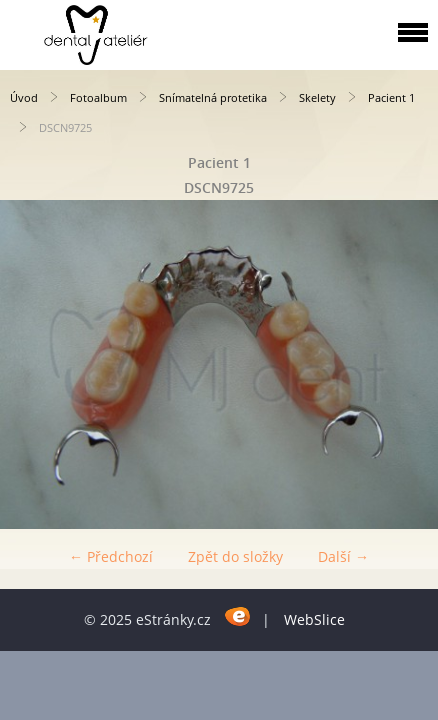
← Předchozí (111, 556)
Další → (343, 556)
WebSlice (314, 619)
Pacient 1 (391, 97)
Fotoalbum (98, 97)
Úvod (24, 97)
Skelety (317, 97)
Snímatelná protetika (213, 97)
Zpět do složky (235, 556)
